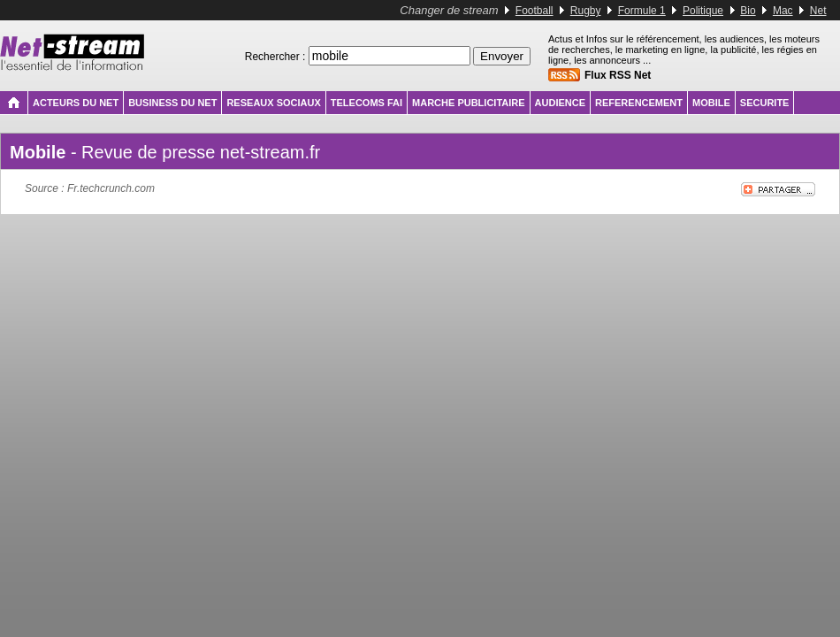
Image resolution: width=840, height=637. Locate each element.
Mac (783, 11)
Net (818, 11)
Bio (748, 11)
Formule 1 (642, 11)
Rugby (586, 11)
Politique (703, 11)
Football (535, 11)
